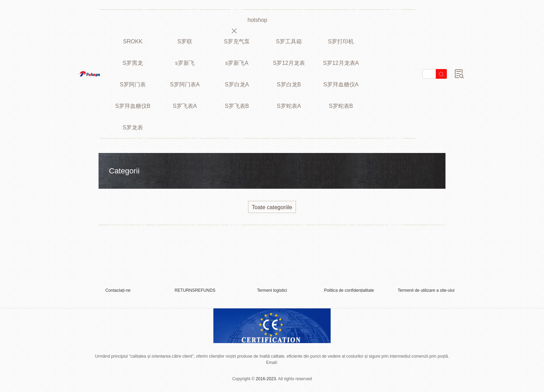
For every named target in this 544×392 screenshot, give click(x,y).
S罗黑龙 (133, 63)
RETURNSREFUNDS (195, 290)
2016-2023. (266, 379)
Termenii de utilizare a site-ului (426, 290)
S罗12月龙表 (289, 63)
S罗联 (185, 41)
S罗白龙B (289, 84)
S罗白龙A (237, 84)
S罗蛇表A (289, 106)
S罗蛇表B (341, 106)
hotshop (258, 20)
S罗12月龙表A (341, 63)
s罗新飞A (237, 63)
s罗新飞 (185, 63)
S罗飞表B (237, 106)
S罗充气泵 (237, 41)
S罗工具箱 (289, 41)
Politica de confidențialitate (349, 290)
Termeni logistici (272, 290)
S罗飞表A (185, 106)
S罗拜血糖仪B (133, 106)
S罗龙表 (133, 127)
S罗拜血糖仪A (341, 84)
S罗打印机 (341, 41)
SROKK (133, 41)
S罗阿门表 (133, 84)
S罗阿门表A (185, 84)
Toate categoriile (272, 207)
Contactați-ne (118, 290)
